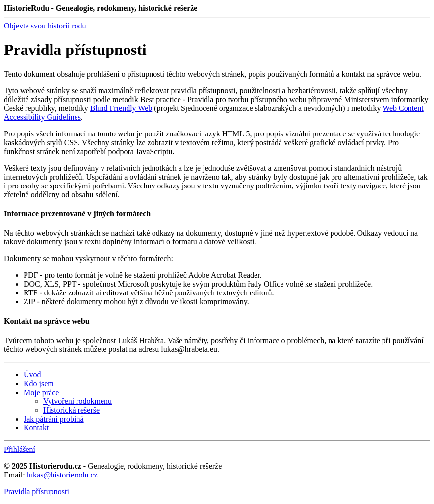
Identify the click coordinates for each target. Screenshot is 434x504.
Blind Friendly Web (121, 108)
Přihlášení (20, 449)
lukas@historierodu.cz (62, 475)
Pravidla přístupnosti (37, 491)
